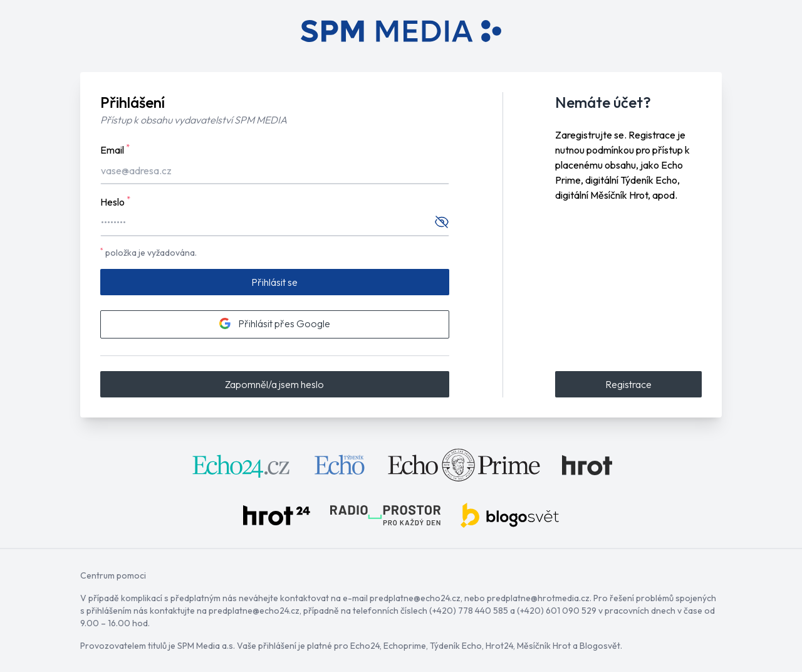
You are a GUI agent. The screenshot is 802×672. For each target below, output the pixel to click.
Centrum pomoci (113, 575)
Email (115, 149)
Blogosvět (600, 646)
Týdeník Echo (456, 646)
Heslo (115, 201)
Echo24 (365, 646)
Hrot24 (499, 646)
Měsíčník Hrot (544, 646)
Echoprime (405, 646)
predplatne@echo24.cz (415, 598)
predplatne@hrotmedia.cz (538, 598)
